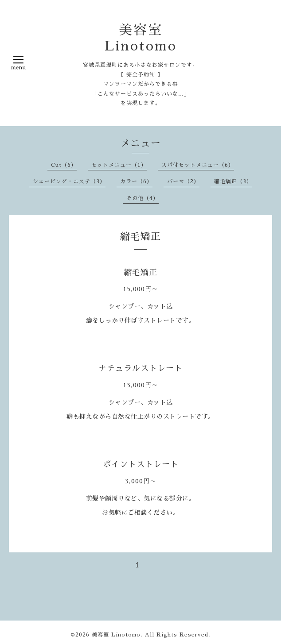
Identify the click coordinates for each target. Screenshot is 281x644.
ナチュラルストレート (140, 368)
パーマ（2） (183, 181)
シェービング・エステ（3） (69, 181)
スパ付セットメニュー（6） (198, 165)
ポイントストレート (141, 464)
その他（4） (142, 198)
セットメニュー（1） (119, 165)
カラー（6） (136, 181)
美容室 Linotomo (116, 635)
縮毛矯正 (140, 273)
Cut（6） (64, 165)
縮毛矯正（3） (233, 181)
